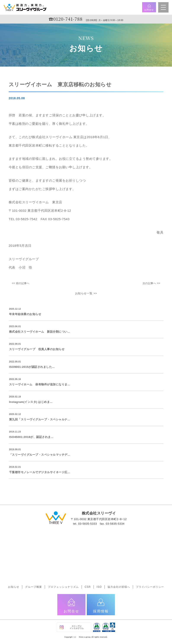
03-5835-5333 (88, 524)
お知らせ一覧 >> (86, 293)
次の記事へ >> (151, 283)
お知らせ (14, 587)
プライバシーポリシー (150, 587)
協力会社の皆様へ (119, 587)
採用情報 (101, 605)
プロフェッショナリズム (63, 587)
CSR (88, 587)
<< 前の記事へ (21, 283)
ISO (99, 587)
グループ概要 (34, 587)
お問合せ (149, 7)
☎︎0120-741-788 (66, 19)
